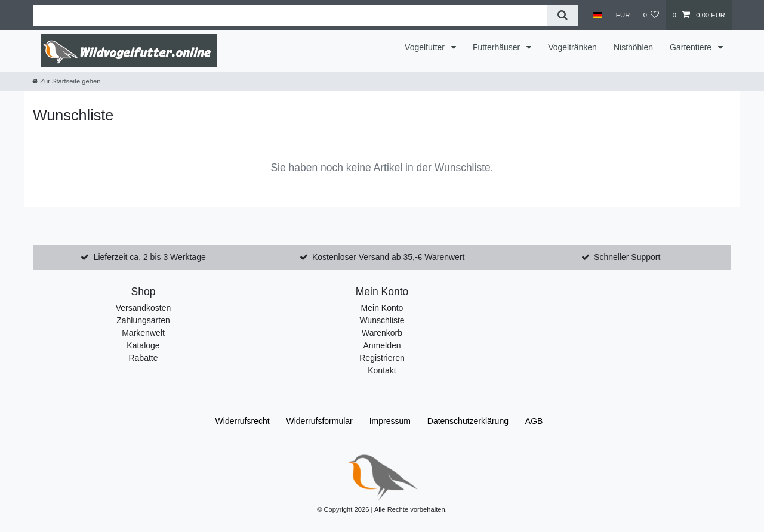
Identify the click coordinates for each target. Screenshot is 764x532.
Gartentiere (692, 47)
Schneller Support (627, 257)
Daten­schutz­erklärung (468, 421)
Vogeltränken (572, 47)
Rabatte (143, 358)
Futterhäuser (497, 47)
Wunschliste (382, 320)
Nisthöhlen (633, 47)
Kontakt (382, 370)
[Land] (598, 15)
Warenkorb (382, 333)
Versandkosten (144, 308)
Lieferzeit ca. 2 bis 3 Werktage (150, 257)
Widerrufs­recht (243, 421)
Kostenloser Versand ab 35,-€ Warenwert (389, 257)
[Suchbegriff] (290, 15)
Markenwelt (143, 333)
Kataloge (143, 345)
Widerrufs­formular (320, 421)
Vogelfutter (426, 47)
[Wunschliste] (651, 15)
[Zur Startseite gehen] (66, 81)
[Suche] (563, 15)
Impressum (390, 421)
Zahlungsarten (143, 320)
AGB (534, 421)
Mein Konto (382, 308)
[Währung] (623, 15)
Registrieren (382, 358)
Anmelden (382, 345)
